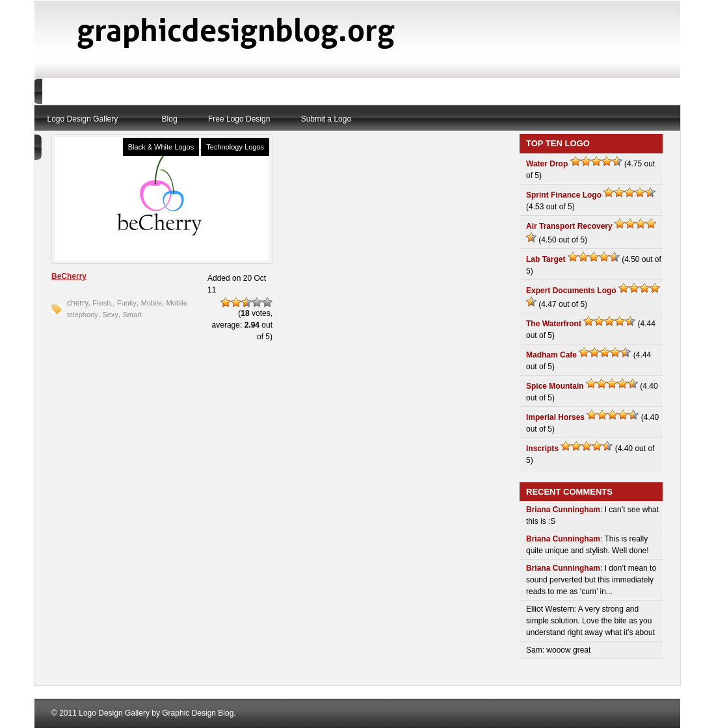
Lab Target (546, 259)
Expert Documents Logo (571, 291)
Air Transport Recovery (569, 226)
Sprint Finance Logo (564, 195)
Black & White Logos (161, 147)
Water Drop (547, 164)
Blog (170, 119)
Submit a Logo (326, 119)
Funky (127, 303)
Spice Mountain (555, 386)
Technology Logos (235, 147)
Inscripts (542, 448)
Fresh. (102, 303)
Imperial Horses (555, 417)
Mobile (152, 303)
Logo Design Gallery (83, 119)
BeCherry (69, 276)
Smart (132, 315)
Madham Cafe (551, 355)
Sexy (110, 315)
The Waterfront (554, 324)
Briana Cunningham (563, 510)
